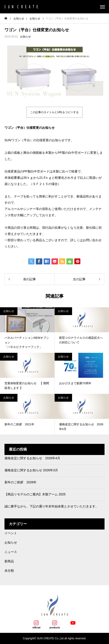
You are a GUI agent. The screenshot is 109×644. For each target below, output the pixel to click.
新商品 (9, 561)
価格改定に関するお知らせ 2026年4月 (32, 458)
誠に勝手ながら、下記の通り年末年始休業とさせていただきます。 (51, 506)
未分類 (9, 571)
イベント (11, 533)
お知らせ (26, 37)
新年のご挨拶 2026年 (20, 482)
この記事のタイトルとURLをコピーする (54, 112)
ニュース (11, 552)
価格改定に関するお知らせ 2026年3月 (31, 470)
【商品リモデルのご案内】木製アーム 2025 (35, 494)
